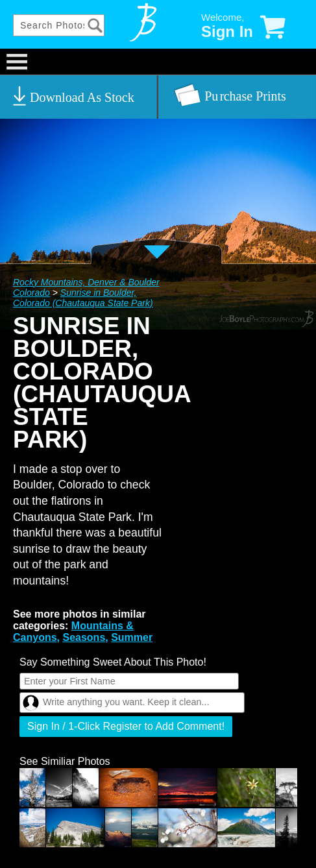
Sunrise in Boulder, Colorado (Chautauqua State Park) (83, 298)
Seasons (84, 637)
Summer (132, 637)
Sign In (227, 31)
